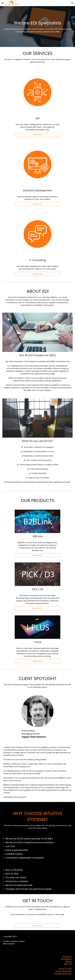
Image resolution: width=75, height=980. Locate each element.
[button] (3, 3)
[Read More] (37, 135)
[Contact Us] (37, 926)
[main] (37, 26)
